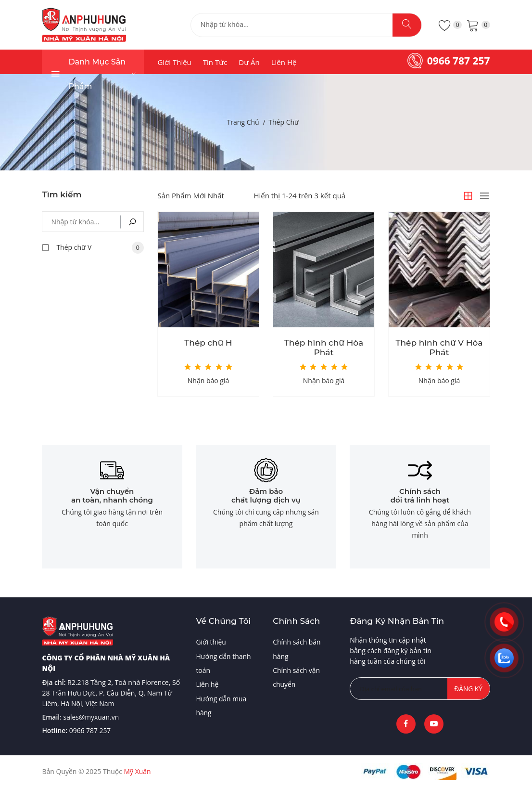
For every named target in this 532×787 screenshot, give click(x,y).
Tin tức (215, 62)
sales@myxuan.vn (92, 716)
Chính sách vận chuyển (297, 677)
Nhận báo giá (208, 381)
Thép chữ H (208, 343)
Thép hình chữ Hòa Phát (324, 348)
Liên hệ (284, 62)
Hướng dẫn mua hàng (221, 706)
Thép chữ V (100, 247)
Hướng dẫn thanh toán (223, 663)
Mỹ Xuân (138, 771)
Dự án (249, 62)
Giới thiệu (174, 62)
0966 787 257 (459, 61)
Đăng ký (468, 688)
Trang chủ (243, 122)
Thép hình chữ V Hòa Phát (439, 348)
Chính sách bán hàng (297, 649)
